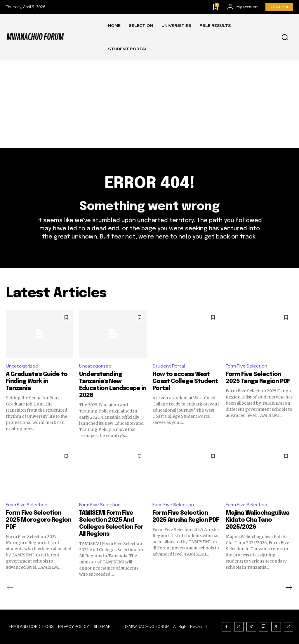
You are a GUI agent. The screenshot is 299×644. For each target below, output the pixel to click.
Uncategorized (22, 366)
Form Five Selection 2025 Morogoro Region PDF (39, 520)
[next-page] (288, 588)
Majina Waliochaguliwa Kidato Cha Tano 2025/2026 (258, 520)
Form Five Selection (246, 366)
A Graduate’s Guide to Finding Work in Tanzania (37, 381)
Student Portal (169, 366)
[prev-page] (10, 588)
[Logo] (35, 37)
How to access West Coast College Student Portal (185, 381)
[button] (285, 37)
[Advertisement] (149, 104)
